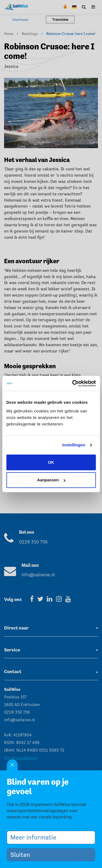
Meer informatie (35, 837)
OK (51, 462)
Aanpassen (51, 480)
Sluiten (22, 855)
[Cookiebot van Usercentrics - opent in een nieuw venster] (73, 383)
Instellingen (74, 445)
